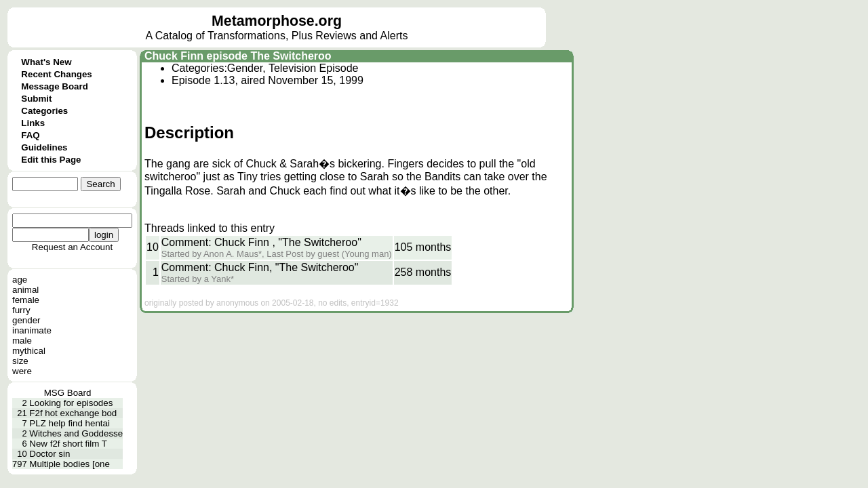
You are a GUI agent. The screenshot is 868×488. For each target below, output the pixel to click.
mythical (29, 351)
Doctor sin (50, 454)
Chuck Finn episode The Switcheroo (238, 56)
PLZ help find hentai (70, 423)
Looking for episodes (71, 403)
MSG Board (68, 393)
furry (21, 310)
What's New (46, 62)
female (26, 300)
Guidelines (44, 147)
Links (33, 123)
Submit (36, 99)
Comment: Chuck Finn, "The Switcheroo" (260, 267)
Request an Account (72, 247)
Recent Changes (56, 74)
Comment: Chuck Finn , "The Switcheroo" (261, 242)
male (22, 341)
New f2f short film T (68, 444)
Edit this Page (51, 160)
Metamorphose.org (277, 21)
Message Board (55, 86)
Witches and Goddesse (76, 433)
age (20, 280)
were (22, 371)
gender (26, 320)
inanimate (32, 330)
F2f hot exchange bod (73, 413)
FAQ (30, 135)
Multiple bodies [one (70, 464)
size (20, 361)
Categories (44, 111)
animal (25, 290)
